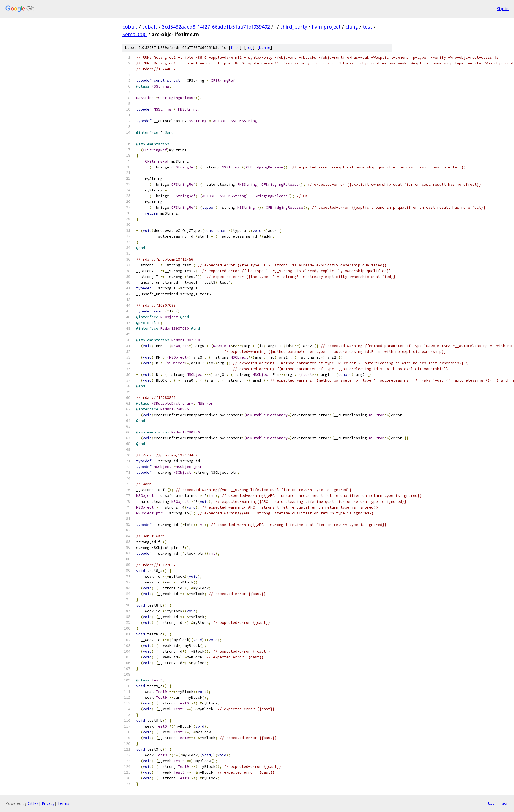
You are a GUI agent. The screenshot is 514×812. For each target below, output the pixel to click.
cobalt (130, 27)
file (235, 48)
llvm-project (326, 27)
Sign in (503, 9)
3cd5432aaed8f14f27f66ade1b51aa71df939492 (216, 27)
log (249, 48)
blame (265, 48)
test (368, 27)
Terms (63, 803)
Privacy (48, 803)
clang (352, 27)
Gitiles (33, 803)
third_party (294, 27)
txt (491, 803)
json (504, 803)
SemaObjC (135, 34)
